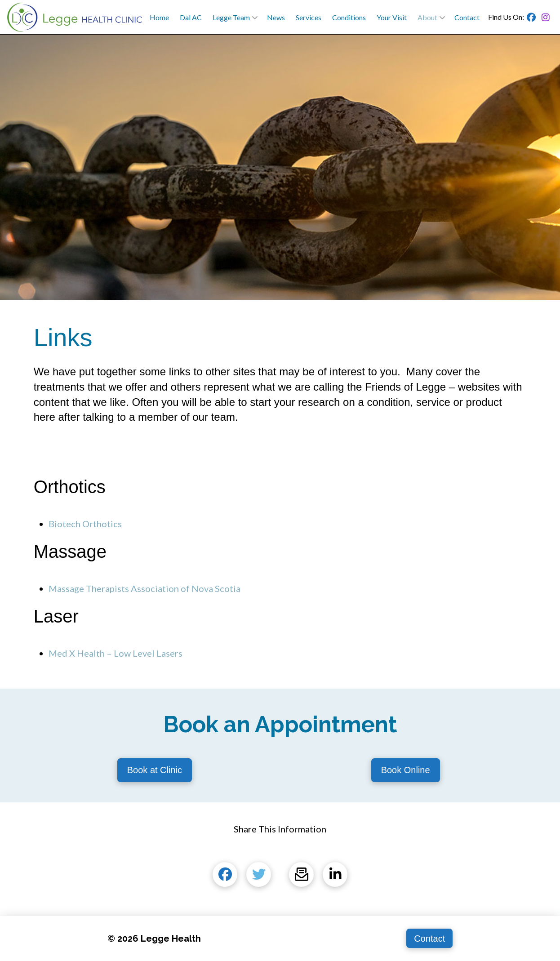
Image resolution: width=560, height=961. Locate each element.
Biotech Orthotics (85, 524)
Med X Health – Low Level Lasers (116, 653)
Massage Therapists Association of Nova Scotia (144, 588)
